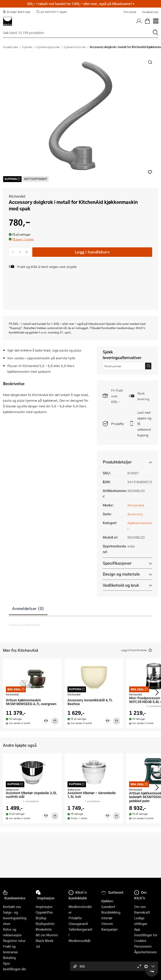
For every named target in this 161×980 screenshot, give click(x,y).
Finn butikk (130, 12)
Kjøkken (27, 47)
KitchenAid (17, 196)
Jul (38, 946)
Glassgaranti (78, 924)
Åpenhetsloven (145, 952)
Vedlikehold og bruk (121, 585)
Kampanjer (110, 929)
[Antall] (20, 252)
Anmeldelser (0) (28, 608)
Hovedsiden (11, 47)
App (137, 929)
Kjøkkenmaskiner (75, 47)
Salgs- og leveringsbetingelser (15, 918)
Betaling (9, 958)
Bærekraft (142, 912)
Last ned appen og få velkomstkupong (144, 424)
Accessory (135, 514)
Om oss (140, 907)
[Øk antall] (27, 252)
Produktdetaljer (117, 462)
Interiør (107, 918)
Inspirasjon (44, 907)
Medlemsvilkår (80, 941)
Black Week (44, 941)
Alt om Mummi (47, 935)
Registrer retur (14, 941)
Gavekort (108, 907)
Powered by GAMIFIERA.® (25, 625)
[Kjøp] (55, 721)
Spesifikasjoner (117, 563)
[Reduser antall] (13, 252)
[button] (150, 172)
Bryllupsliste (45, 924)
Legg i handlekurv (92, 252)
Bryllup (41, 918)
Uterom (107, 924)
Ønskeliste (44, 929)
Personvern (143, 946)
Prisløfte (118, 424)
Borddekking (111, 912)
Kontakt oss (12, 907)
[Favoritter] (46, 721)
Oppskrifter (44, 912)
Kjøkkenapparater (48, 47)
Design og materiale (121, 574)
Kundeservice (150, 12)
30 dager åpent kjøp (17, 12)
